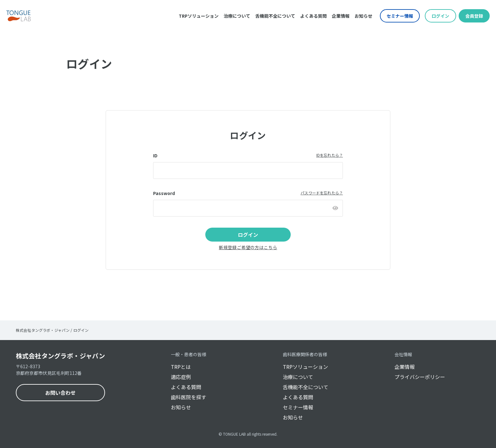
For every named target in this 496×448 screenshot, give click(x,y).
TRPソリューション (199, 16)
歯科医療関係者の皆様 (305, 354)
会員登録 (474, 16)
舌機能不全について (275, 16)
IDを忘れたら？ (330, 155)
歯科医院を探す (189, 397)
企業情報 (341, 16)
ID (155, 155)
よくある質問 (313, 16)
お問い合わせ (60, 393)
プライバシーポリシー (420, 377)
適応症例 (181, 377)
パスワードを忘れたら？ (322, 193)
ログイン (440, 16)
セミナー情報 (400, 16)
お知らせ (363, 16)
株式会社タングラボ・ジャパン (60, 356)
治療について (237, 16)
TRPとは (181, 367)
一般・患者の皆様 (189, 354)
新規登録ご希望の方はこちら (248, 247)
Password (164, 193)
